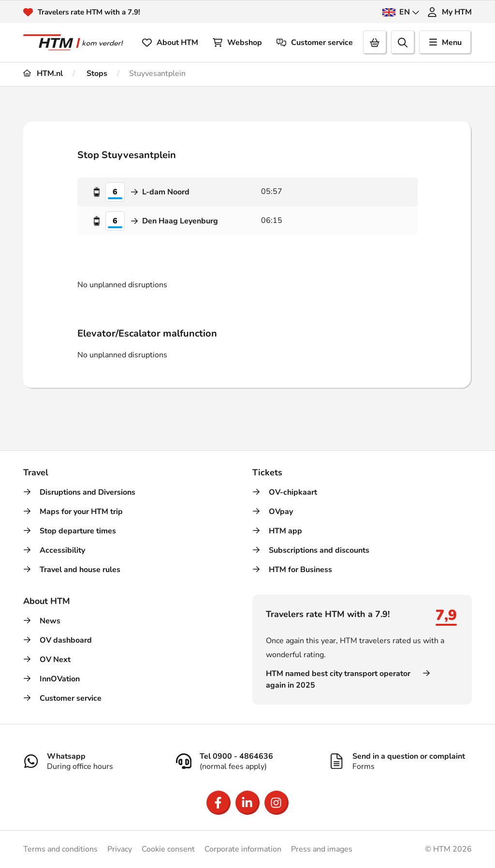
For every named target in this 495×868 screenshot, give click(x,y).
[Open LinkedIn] (247, 803)
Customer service (315, 43)
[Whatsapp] (95, 761)
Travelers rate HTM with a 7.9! (92, 12)
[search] (403, 43)
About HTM (170, 43)
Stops (96, 74)
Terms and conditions (60, 849)
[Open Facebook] (218, 803)
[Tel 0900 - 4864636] (247, 761)
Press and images (322, 849)
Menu (445, 43)
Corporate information (243, 849)
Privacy (120, 849)
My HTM (450, 12)
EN (401, 12)
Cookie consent (168, 849)
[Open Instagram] (277, 803)
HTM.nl (43, 74)
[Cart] (375, 43)
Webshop (237, 43)
